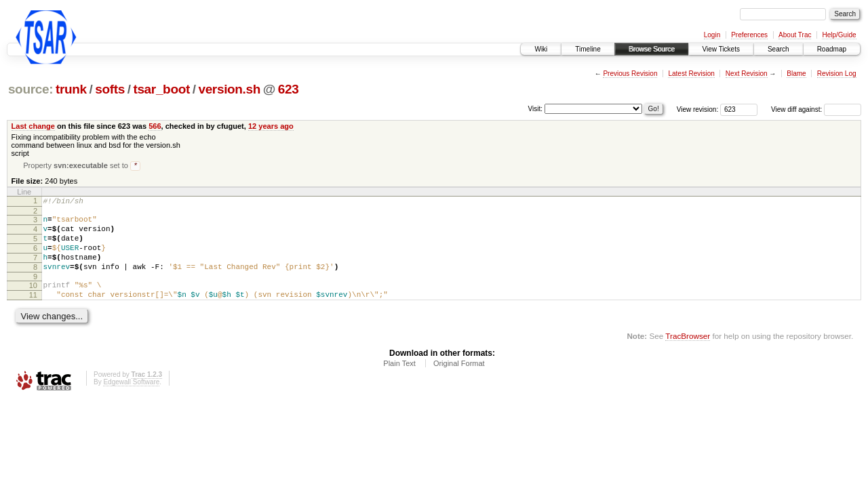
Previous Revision (630, 74)
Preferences (749, 35)
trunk (71, 89)
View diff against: (816, 109)
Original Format (459, 383)
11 (33, 312)
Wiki (541, 49)
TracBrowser (688, 355)
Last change (33, 126)
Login (712, 35)
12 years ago (271, 126)
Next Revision (747, 74)
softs (110, 89)
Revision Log (837, 74)
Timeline (588, 49)
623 (289, 89)
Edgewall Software (131, 402)
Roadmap (832, 49)
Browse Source (652, 49)
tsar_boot (161, 89)
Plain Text (399, 383)
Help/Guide (839, 35)
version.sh (229, 89)
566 (155, 126)
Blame (796, 74)
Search (778, 49)
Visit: (536, 109)
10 (33, 301)
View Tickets (721, 49)
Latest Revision (691, 74)
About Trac (795, 35)
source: (31, 89)
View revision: (698, 109)
